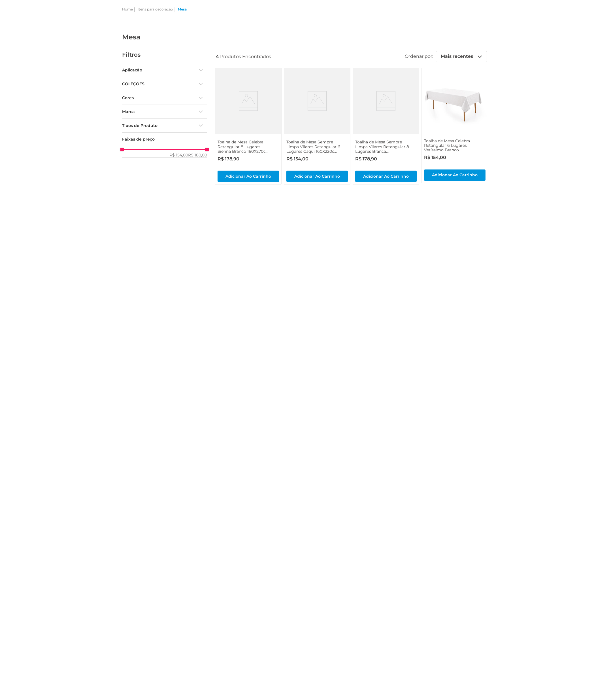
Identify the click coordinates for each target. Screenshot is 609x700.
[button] (165, 70)
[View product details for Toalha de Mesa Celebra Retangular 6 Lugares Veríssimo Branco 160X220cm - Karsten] (455, 126)
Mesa (182, 9)
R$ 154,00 (179, 155)
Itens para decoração (155, 9)
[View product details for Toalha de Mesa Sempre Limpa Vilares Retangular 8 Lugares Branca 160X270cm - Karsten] (386, 126)
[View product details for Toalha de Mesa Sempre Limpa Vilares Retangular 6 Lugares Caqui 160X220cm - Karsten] (317, 126)
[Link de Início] (127, 9)
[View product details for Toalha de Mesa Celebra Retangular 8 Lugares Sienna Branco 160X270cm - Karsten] (248, 126)
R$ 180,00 (198, 155)
